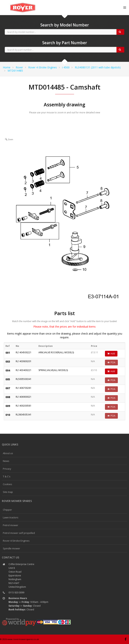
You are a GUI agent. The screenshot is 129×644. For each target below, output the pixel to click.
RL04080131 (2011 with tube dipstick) (98, 67)
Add (111, 354)
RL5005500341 (24, 379)
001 (8, 353)
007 (8, 388)
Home (7, 67)
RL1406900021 (24, 397)
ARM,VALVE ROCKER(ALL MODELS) (56, 352)
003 (8, 361)
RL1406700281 (24, 388)
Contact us (11, 557)
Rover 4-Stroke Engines (43, 67)
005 (8, 379)
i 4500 (66, 67)
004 (8, 370)
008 (8, 397)
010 (8, 415)
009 (8, 406)
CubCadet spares (23, 3)
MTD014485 (15, 71)
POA (111, 362)
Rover (19, 67)
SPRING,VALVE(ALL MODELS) (53, 370)
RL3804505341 (24, 415)
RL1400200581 (24, 406)
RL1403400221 (24, 370)
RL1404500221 (24, 352)
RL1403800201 (24, 361)
